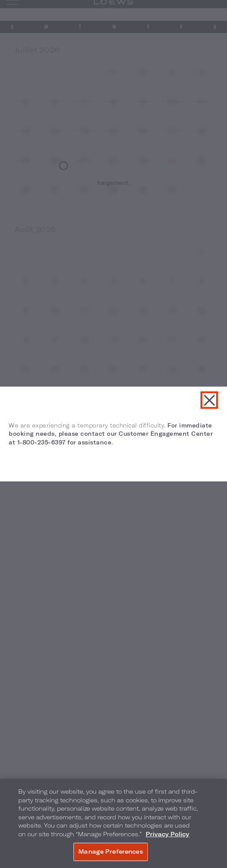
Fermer (209, 400)
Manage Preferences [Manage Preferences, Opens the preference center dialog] (110, 851)
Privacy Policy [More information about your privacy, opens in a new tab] (167, 834)
